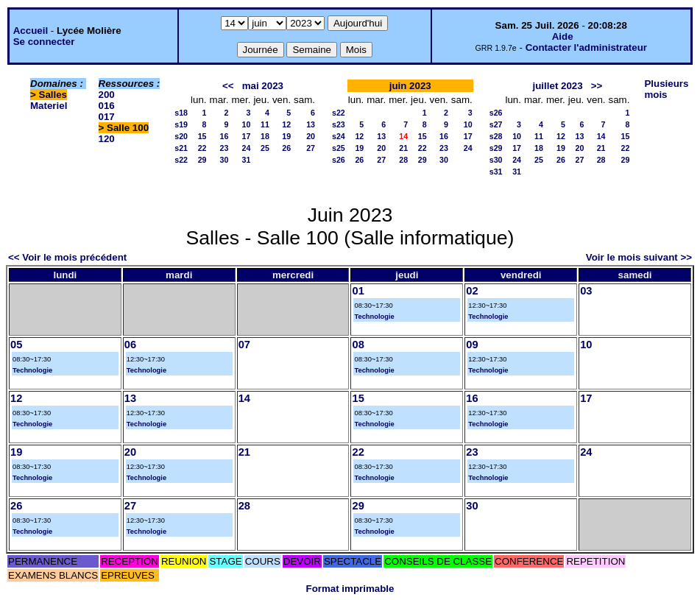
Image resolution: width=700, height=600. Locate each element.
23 (225, 148)
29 (202, 160)
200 (107, 95)
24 (247, 148)
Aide (563, 36)
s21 (181, 148)
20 (311, 136)
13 (311, 124)
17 (247, 136)
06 (130, 345)
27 (311, 148)
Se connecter (44, 42)
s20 (181, 136)
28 (403, 160)
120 (107, 139)
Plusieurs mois (666, 89)
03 (586, 291)
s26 (339, 160)
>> (597, 86)
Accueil (31, 31)
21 (403, 148)
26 (286, 148)
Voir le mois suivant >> (639, 257)
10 (247, 124)
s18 (181, 113)
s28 (496, 136)
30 (225, 160)
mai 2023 (263, 86)
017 (107, 117)
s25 (339, 148)
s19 (181, 124)
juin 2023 (410, 86)
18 (265, 136)
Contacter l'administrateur (586, 47)
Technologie (374, 317)
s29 (496, 148)
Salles (53, 95)
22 (202, 148)
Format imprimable (350, 589)
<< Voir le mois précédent (67, 257)
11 (265, 124)
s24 (339, 136)
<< (228, 86)
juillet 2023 (558, 86)
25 (265, 148)
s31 (496, 172)
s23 (339, 124)
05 (16, 345)
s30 (496, 160)
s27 (496, 124)
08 (358, 345)
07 (244, 345)
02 (472, 291)
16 (225, 136)
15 (202, 136)
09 (472, 345)
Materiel (49, 106)
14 (601, 136)
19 (286, 136)
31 (247, 160)
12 (286, 124)
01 (358, 291)
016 (107, 106)
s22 (181, 160)
